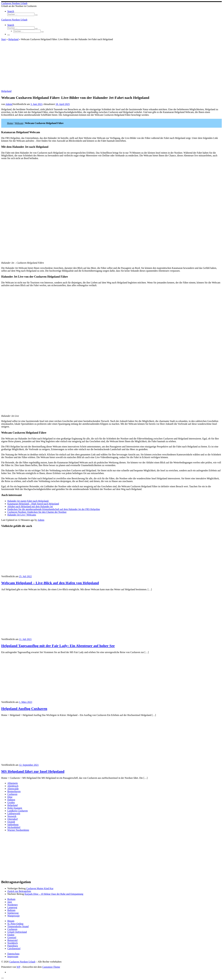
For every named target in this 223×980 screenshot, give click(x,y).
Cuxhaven (12, 794)
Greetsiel (12, 937)
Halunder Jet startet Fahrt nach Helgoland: (28, 501)
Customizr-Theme (51, 967)
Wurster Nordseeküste (18, 830)
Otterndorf (13, 819)
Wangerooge (13, 916)
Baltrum (11, 910)
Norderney (13, 905)
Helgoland (13, 39)
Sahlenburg (13, 825)
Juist (10, 902)
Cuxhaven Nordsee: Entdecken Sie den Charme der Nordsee (37, 512)
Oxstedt (11, 822)
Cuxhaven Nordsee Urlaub (22, 962)
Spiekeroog (13, 913)
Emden (11, 935)
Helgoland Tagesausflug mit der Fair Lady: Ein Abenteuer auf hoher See (58, 646)
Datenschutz (13, 954)
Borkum (11, 899)
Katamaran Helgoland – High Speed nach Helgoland (33, 504)
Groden (11, 802)
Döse (10, 797)
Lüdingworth (14, 813)
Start (4, 39)
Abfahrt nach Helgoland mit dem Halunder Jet (30, 506)
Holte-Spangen (15, 808)
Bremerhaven (14, 791)
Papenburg (13, 946)
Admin (9, 104)
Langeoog (12, 907)
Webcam (19, 123)
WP (18, 967)
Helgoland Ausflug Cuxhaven (24, 709)
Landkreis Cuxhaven (18, 811)
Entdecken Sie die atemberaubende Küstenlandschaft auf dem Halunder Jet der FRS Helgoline (54, 509)
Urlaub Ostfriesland (17, 932)
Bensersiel (12, 940)
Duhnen (11, 800)
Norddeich (13, 943)
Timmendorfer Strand (18, 926)
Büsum (11, 921)
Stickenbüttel (14, 827)
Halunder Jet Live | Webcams (22, 515)
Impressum (13, 956)
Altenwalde (13, 789)
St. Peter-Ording (15, 924)
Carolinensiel (14, 949)
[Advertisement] (112, 67)
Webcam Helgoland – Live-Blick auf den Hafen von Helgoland (50, 583)
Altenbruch (13, 786)
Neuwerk (12, 816)
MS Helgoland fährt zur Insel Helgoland (33, 771)
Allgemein (13, 783)
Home (10, 123)
